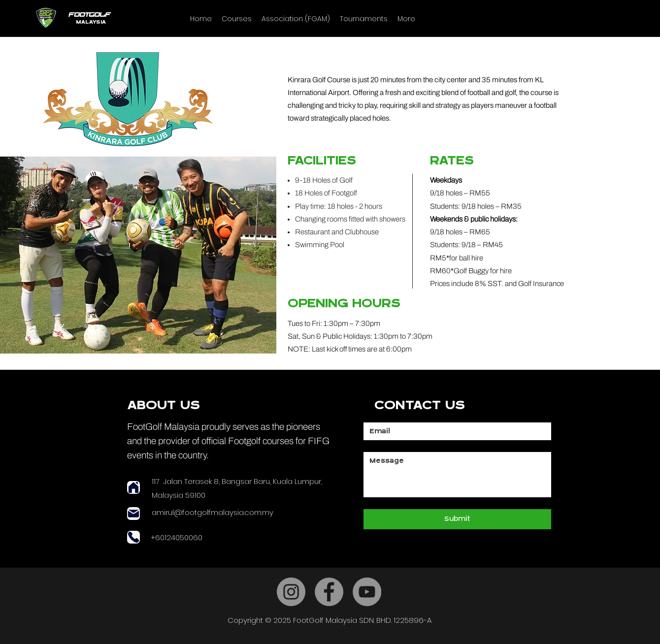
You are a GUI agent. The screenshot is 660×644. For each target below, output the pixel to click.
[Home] (133, 487)
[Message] (457, 475)
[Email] (454, 431)
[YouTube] (367, 592)
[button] (237, 19)
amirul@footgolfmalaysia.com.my (213, 512)
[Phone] (133, 537)
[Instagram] (291, 592)
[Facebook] (329, 592)
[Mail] (133, 514)
